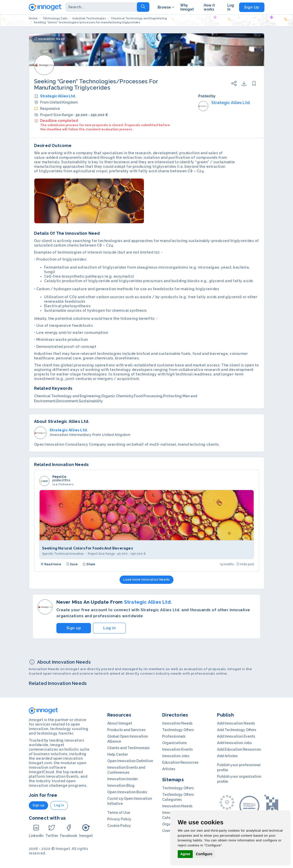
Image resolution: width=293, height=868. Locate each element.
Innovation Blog (121, 785)
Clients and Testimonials (128, 748)
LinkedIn (36, 831)
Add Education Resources (239, 749)
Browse (166, 7)
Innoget (86, 831)
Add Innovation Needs (236, 723)
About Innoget (120, 723)
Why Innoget (187, 7)
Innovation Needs (177, 723)
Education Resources (180, 762)
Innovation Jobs (176, 756)
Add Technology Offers (237, 730)
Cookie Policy (119, 826)
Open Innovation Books (127, 792)
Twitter (52, 831)
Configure (204, 854)
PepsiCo (59, 477)
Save (72, 564)
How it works (209, 7)
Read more (51, 564)
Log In (231, 7)
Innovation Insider (123, 779)
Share (89, 564)
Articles (169, 769)
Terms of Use (119, 813)
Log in (109, 628)
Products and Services (126, 730)
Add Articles (227, 756)
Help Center (118, 754)
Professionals (174, 736)
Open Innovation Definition (130, 761)
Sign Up (252, 7)
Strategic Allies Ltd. (58, 96)
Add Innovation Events (236, 736)
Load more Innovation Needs (146, 580)
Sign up (74, 628)
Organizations (174, 743)
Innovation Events (177, 749)
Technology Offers (178, 730)
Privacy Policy (119, 819)
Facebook (69, 831)
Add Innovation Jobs (234, 743)
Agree (185, 854)
